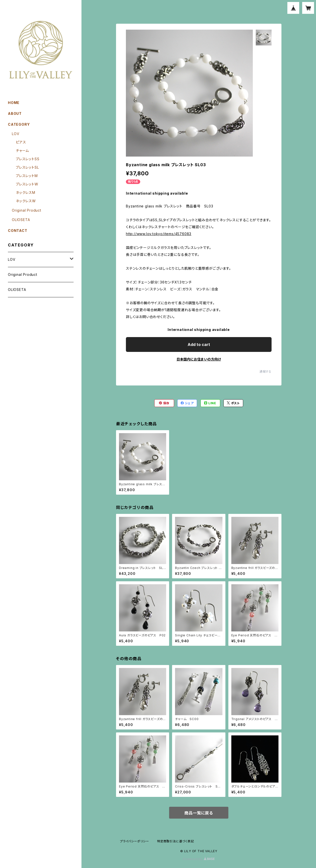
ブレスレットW (27, 184)
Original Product (27, 210)
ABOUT (15, 113)
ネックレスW (26, 201)
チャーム (22, 151)
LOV (16, 134)
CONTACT (18, 231)
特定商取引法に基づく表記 (176, 841)
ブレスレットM (27, 176)
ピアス (21, 142)
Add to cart (199, 344)
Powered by (199, 859)
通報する (266, 372)
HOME (14, 103)
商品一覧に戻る (199, 813)
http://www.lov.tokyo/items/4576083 (159, 234)
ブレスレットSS (28, 159)
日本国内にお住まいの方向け (199, 359)
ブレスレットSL (27, 167)
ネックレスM (26, 192)
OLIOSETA (21, 220)
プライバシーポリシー (135, 841)
